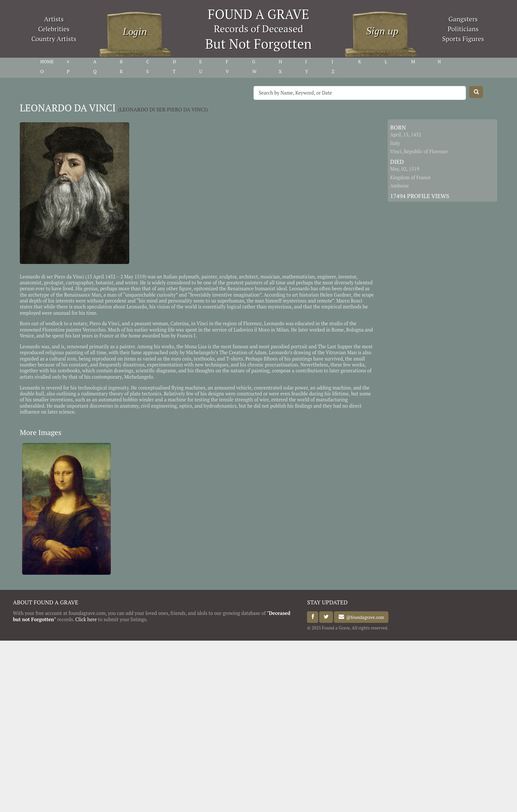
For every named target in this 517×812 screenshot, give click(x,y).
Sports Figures (463, 39)
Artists (54, 19)
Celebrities (54, 29)
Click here (86, 619)
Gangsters (463, 19)
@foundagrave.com (364, 617)
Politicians (463, 29)
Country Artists (54, 39)
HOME (47, 62)
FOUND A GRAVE (258, 14)
